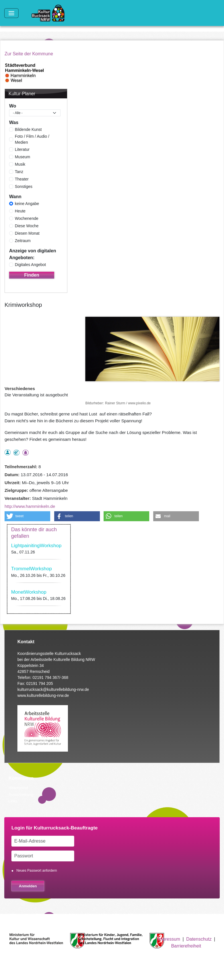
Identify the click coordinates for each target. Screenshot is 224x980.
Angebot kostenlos (16, 453)
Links (13, 801)
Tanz (19, 172)
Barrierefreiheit (186, 946)
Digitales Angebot (30, 265)
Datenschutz (199, 939)
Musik (20, 164)
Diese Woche (27, 226)
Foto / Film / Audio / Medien (32, 139)
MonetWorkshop (29, 592)
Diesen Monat (27, 233)
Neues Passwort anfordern (37, 871)
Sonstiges (24, 186)
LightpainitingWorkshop (36, 546)
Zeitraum (23, 241)
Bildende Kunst (28, 129)
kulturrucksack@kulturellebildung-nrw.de (53, 689)
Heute (20, 211)
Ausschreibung (21, 795)
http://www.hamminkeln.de (30, 506)
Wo (13, 106)
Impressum (169, 939)
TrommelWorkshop (32, 569)
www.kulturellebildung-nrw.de (43, 695)
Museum (23, 157)
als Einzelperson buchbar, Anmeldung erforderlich (8, 452)
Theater (22, 179)
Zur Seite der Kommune (29, 54)
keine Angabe (27, 204)
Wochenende (27, 218)
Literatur (22, 149)
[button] (27, 516)
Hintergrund (18, 788)
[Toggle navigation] (11, 13)
